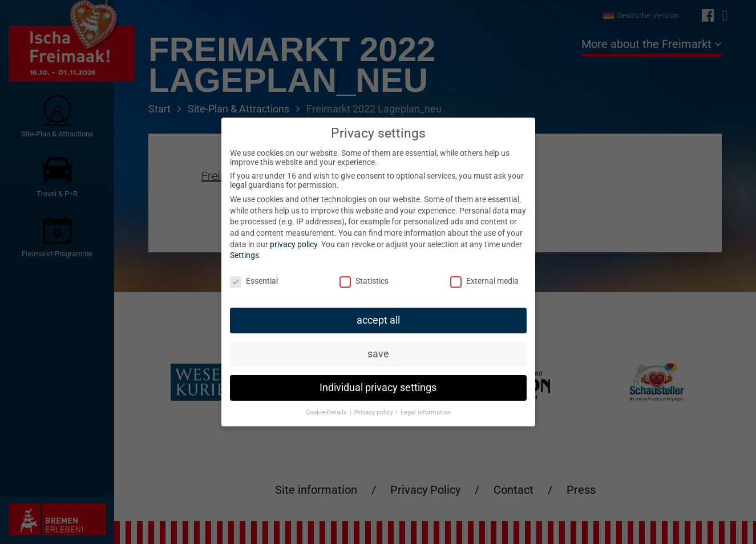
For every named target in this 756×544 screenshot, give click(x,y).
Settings (244, 255)
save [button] (378, 354)
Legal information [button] (426, 412)
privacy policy (294, 244)
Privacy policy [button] (375, 412)
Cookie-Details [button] (327, 412)
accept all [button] (378, 320)
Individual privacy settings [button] (378, 388)
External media (484, 281)
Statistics (364, 281)
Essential (254, 281)
